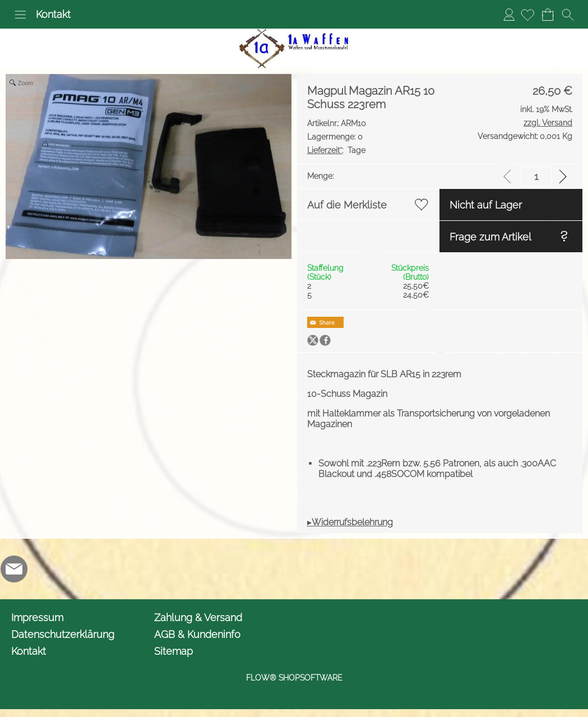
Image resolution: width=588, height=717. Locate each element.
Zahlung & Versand (198, 617)
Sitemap (173, 651)
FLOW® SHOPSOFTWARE (294, 678)
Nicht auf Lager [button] (486, 205)
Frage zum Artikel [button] (490, 237)
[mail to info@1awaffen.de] (14, 569)
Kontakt (53, 14)
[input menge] (536, 176)
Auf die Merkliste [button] (347, 205)
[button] (20, 15)
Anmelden (509, 14)
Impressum (37, 617)
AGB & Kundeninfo (197, 634)
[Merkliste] (527, 15)
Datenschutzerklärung (63, 634)
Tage (336, 150)
